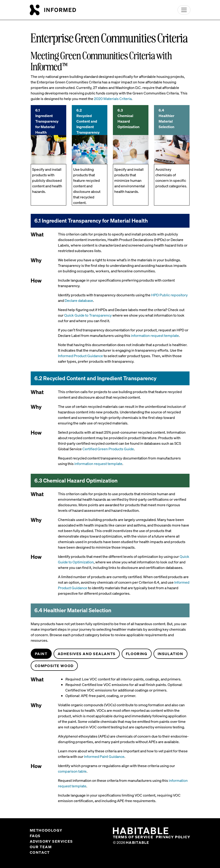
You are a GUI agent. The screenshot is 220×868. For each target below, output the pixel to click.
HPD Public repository (169, 295)
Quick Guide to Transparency (88, 315)
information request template (155, 335)
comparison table (72, 771)
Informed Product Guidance (80, 356)
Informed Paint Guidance (104, 756)
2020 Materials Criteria (113, 99)
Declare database (79, 300)
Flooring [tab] (137, 654)
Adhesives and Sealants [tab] (87, 654)
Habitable (138, 842)
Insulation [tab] (170, 654)
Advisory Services (51, 841)
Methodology (46, 830)
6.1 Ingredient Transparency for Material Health (47, 121)
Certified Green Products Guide (108, 449)
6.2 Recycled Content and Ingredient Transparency (88, 121)
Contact (40, 852)
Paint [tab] (41, 654)
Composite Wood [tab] (54, 666)
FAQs (35, 836)
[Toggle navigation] (184, 10)
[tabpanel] (110, 742)
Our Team (41, 847)
